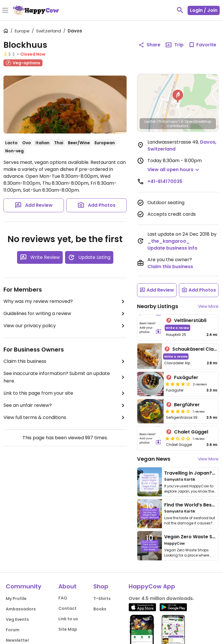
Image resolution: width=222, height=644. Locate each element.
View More (208, 306)
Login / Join (204, 10)
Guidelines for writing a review (65, 314)
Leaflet (150, 121)
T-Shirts (102, 599)
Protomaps (168, 121)
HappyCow (174, 543)
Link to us (68, 619)
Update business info (172, 248)
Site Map (68, 629)
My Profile (16, 599)
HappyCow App (152, 586)
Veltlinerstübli (190, 320)
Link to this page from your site (65, 393)
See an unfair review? (65, 405)
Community (24, 586)
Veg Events (17, 619)
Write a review (177, 328)
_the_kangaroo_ (169, 241)
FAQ (63, 598)
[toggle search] (180, 10)
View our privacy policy (65, 326)
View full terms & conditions (65, 418)
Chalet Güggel (191, 432)
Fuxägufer (186, 377)
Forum (13, 630)
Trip (174, 45)
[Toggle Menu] (5, 11)
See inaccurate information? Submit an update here (65, 377)
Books (100, 609)
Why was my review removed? (65, 301)
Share (149, 45)
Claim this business (65, 361)
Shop (101, 586)
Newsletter (17, 640)
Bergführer (187, 405)
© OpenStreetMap (196, 121)
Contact (67, 608)
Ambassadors (21, 609)
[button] (178, 96)
